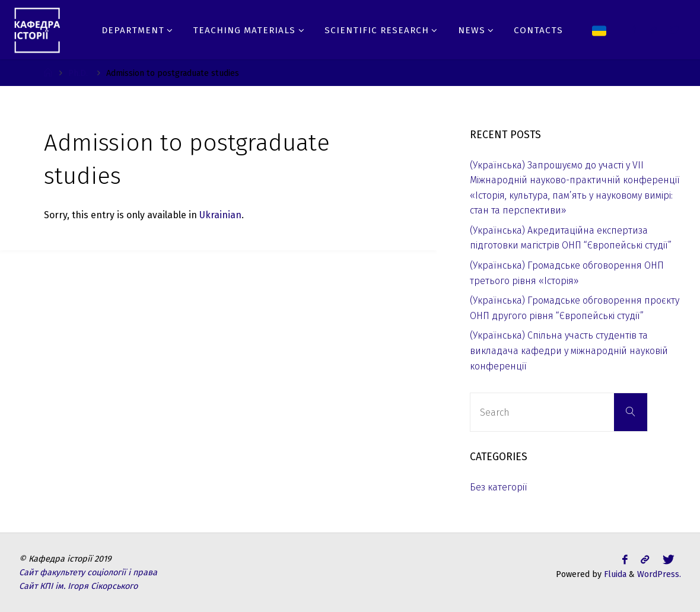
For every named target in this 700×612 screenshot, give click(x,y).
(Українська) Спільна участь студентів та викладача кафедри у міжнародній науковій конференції (569, 350)
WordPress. (659, 574)
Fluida (614, 574)
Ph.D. (78, 73)
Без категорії (499, 487)
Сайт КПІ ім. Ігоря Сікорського (78, 586)
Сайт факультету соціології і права (88, 573)
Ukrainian (220, 215)
